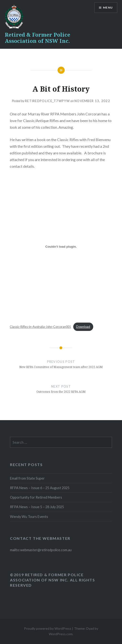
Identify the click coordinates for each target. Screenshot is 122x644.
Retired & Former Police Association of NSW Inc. (37, 38)
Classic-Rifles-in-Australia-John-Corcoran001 (40, 327)
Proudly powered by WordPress (48, 628)
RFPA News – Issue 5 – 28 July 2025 (37, 507)
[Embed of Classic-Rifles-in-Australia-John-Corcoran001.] (61, 247)
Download (83, 327)
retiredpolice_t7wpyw (47, 101)
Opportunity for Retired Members (36, 497)
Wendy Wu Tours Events (29, 517)
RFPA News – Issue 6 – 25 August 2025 (40, 488)
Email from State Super (27, 478)
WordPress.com (61, 634)
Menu (108, 7)
